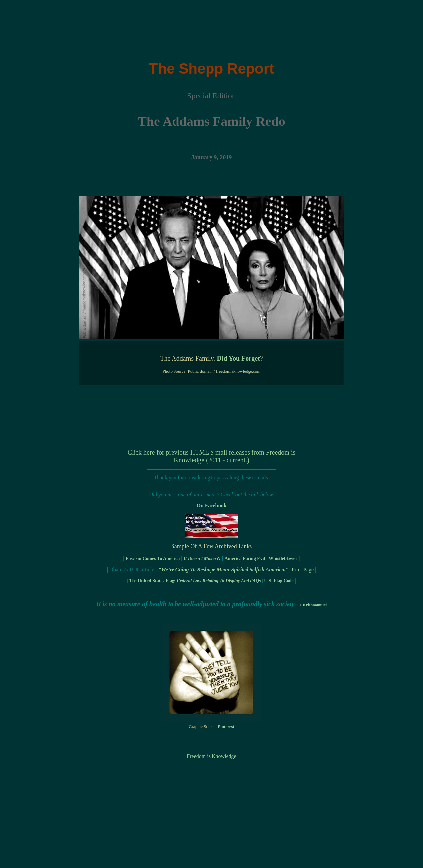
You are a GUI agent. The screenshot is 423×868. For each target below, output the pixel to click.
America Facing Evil (245, 558)
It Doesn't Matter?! (202, 558)
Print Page (303, 569)
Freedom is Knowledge (211, 756)
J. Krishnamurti (313, 605)
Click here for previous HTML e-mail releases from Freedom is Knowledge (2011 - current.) (212, 456)
